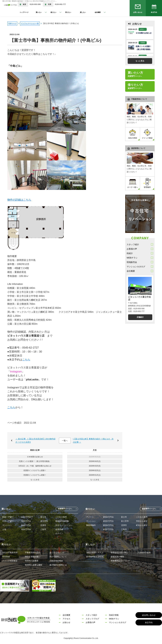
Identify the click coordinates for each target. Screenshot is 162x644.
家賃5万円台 (108, 521)
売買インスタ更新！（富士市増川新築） (35, 461)
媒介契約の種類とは (58, 565)
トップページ (24, 12)
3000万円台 (26, 529)
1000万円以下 (27, 517)
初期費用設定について (120, 561)
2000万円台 (26, 525)
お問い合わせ (138, 12)
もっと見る (140, 61)
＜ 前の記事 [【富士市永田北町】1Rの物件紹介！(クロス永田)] (35, 440)
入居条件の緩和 (144, 553)
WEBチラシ (132, 258)
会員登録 (59, 529)
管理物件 (147, 183)
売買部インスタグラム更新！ (35, 470)
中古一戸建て (8, 521)
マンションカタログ (136, 267)
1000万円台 (26, 521)
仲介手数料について (58, 557)
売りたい (68, 12)
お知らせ (66, 622)
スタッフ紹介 (133, 244)
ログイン (59, 533)
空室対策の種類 (117, 557)
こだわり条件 (61, 517)
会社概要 (131, 271)
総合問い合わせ (149, 615)
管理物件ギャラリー (95, 557)
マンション (7, 525)
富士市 (43, 517)
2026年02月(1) (95, 470)
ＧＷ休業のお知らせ (35, 457)
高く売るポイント (57, 553)
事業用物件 (91, 525)
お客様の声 (132, 249)
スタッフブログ (92, 619)
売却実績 (6, 557)
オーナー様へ (133, 183)
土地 (4, 529)
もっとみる (35, 480)
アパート (90, 517)
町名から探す (142, 525)
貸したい (83, 12)
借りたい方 (135, 86)
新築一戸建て (8, 517)
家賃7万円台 (108, 529)
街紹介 (130, 253)
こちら (26, 360)
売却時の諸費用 (32, 561)
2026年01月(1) (95, 475)
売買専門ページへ (65, 509)
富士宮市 (44, 521)
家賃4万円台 (108, 517)
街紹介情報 (114, 615)
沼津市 (43, 525)
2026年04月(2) (95, 461)
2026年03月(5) (95, 466)
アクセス (66, 619)
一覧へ (65, 441)
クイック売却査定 (10, 561)
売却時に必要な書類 (34, 565)
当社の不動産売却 (10, 553)
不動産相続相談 (56, 561)
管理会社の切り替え (119, 553)
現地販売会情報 (62, 521)
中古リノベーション (64, 525)
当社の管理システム (95, 553)
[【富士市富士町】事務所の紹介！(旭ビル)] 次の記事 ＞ (93, 440)
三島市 (43, 529)
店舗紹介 (140, 317)
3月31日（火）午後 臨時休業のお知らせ (35, 466)
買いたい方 (135, 74)
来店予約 (154, 12)
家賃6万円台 (108, 525)
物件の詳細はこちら (19, 200)
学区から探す (142, 521)
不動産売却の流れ (33, 553)
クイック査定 (147, 134)
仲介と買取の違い (33, 557)
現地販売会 (132, 262)
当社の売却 (133, 134)
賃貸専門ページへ (149, 509)
